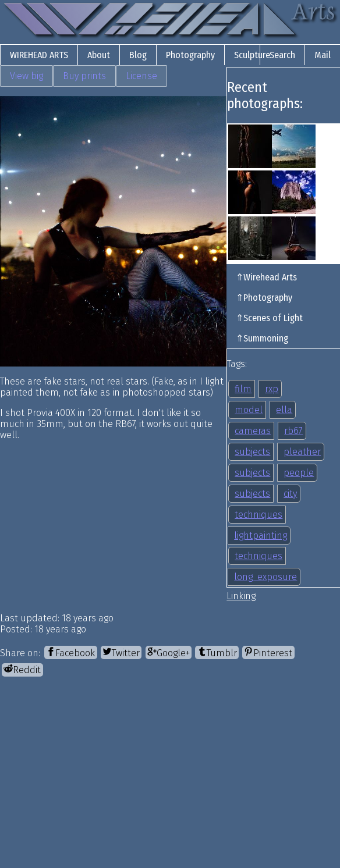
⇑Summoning (262, 338)
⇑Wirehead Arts (266, 277)
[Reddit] (22, 670)
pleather (302, 452)
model (249, 410)
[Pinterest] (268, 652)
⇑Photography (264, 298)
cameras (253, 431)
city (290, 494)
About (99, 55)
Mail (323, 55)
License (141, 76)
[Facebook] (70, 652)
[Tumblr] (217, 652)
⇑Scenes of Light (269, 318)
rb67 (293, 431)
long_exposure (265, 577)
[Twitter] (121, 652)
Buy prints (84, 76)
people (299, 473)
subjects (252, 452)
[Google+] (169, 652)
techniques (258, 515)
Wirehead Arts (39, 55)
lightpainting (261, 536)
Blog (138, 55)
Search (282, 55)
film (243, 389)
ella (284, 410)
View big (26, 76)
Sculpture (252, 55)
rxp (272, 389)
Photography (190, 55)
